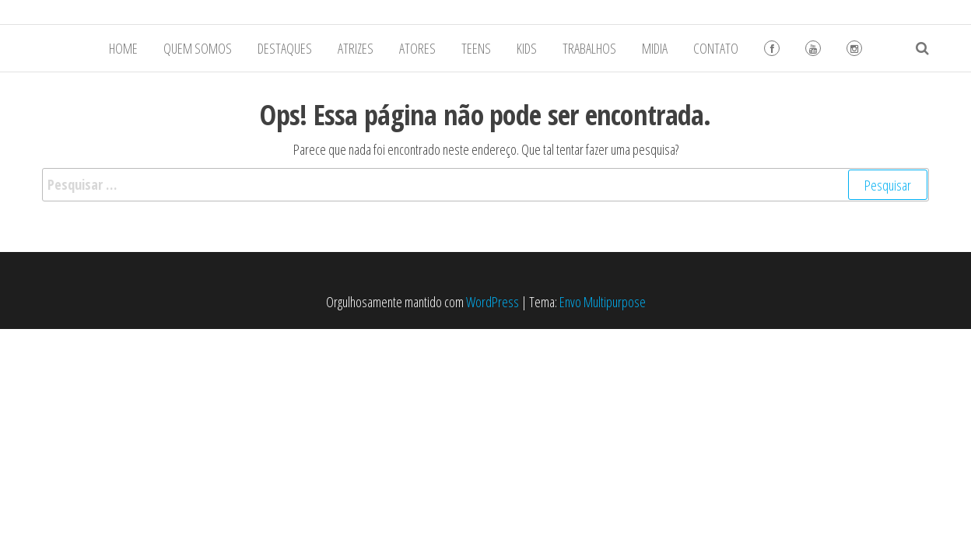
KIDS (527, 48)
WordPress (493, 302)
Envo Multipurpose (603, 302)
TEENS (476, 48)
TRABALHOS (589, 48)
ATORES (417, 48)
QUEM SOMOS (198, 48)
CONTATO (716, 48)
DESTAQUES (285, 48)
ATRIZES (356, 48)
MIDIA (655, 48)
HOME (123, 48)
